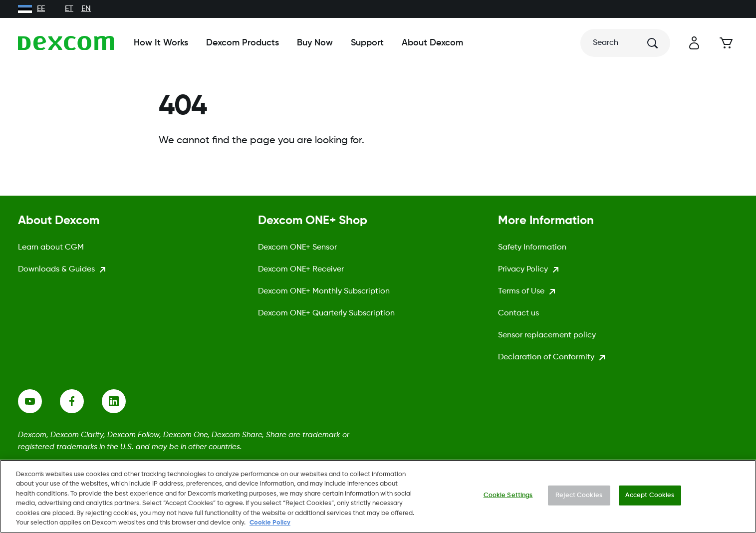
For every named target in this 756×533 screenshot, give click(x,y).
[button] (694, 43)
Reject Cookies (579, 495)
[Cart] (726, 43)
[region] (378, 496)
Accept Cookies (650, 495)
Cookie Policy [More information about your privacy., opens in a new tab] (270, 523)
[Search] (625, 43)
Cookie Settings (508, 495)
